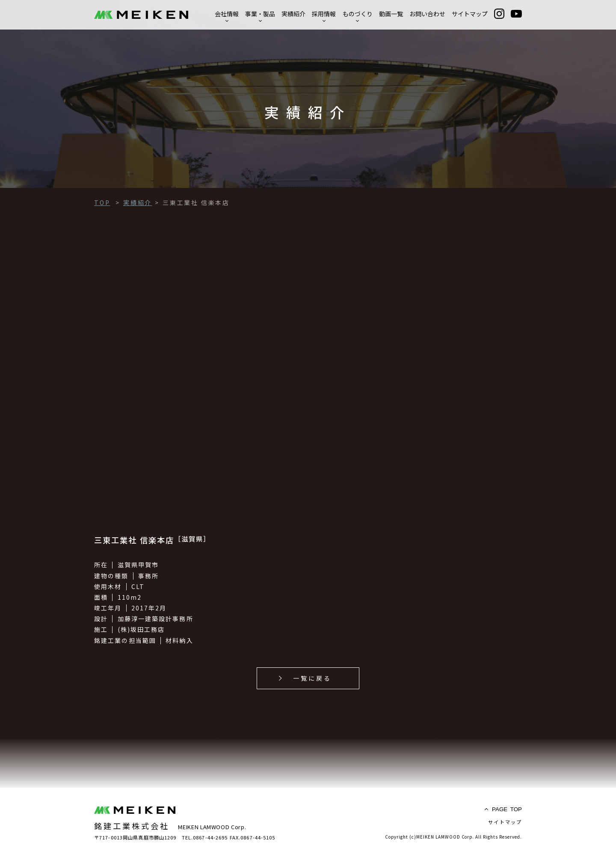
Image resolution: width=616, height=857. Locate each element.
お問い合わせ (427, 14)
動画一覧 (391, 14)
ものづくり (358, 14)
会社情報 (227, 14)
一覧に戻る (312, 678)
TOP (507, 809)
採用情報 (324, 14)
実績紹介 (293, 14)
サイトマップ (470, 14)
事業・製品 (260, 14)
